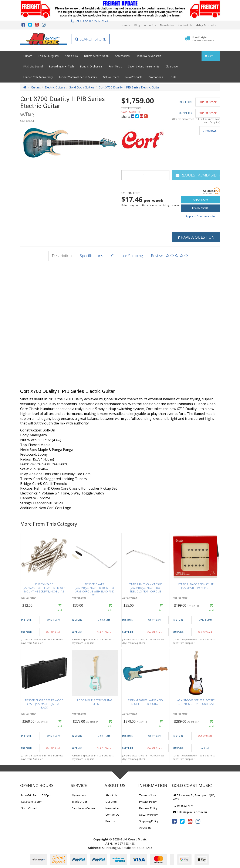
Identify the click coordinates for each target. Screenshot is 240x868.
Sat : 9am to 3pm (32, 802)
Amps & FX (71, 56)
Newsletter (167, 25)
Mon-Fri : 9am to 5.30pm (36, 795)
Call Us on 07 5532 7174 (89, 21)
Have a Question (196, 237)
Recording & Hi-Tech (61, 66)
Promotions (156, 77)
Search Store (90, 39)
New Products (134, 77)
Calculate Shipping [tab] (127, 256)
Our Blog (111, 802)
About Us (150, 25)
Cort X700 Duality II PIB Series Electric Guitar (129, 87)
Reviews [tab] (169, 256)
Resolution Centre (83, 808)
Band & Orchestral (91, 66)
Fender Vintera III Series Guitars (78, 77)
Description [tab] (62, 256)
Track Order (80, 802)
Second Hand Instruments (144, 66)
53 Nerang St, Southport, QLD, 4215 (194, 797)
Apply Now (200, 200)
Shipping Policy (149, 821)
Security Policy (148, 815)
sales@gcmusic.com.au (190, 812)
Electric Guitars (55, 87)
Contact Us (185, 25)
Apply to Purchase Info (200, 216)
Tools (173, 77)
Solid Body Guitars (82, 87)
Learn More (200, 208)
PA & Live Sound (33, 66)
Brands (125, 25)
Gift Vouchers (111, 77)
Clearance (172, 66)
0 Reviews (210, 131)
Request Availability (198, 175)
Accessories (122, 56)
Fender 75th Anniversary (38, 77)
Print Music (115, 66)
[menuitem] (133, 117)
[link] (174, 821)
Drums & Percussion (96, 56)
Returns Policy (148, 808)
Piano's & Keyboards (148, 56)
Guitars (28, 56)
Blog (137, 25)
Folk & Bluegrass (48, 56)
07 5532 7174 (183, 806)
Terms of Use (148, 795)
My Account (79, 795)
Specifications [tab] (91, 256)
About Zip (145, 827)
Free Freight (205, 39)
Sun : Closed (29, 808)
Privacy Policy (148, 802)
